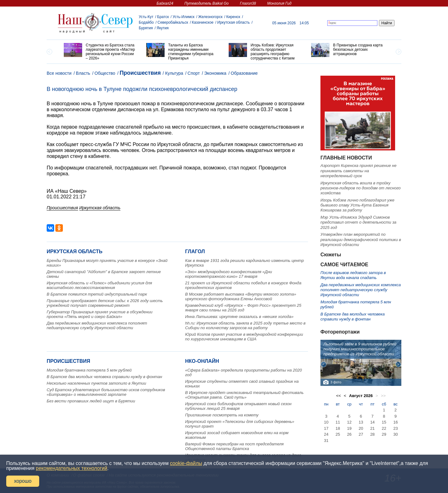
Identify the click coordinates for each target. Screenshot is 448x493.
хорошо (23, 481)
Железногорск (210, 17)
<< (338, 396)
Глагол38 (248, 3)
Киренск (233, 17)
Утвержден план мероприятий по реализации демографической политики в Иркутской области (361, 239)
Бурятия (146, 28)
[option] (100, 52)
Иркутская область (233, 22)
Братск (163, 17)
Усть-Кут (146, 17)
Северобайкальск (173, 22)
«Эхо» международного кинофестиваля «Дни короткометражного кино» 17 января (229, 274)
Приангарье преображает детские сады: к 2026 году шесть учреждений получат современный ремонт (105, 303)
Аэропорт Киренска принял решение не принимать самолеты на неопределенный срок (358, 171)
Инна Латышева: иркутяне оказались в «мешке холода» (239, 317)
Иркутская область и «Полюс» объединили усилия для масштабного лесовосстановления (99, 285)
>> (383, 396)
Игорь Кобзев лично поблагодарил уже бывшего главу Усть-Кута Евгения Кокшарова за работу (357, 205)
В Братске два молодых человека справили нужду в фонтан (104, 377)
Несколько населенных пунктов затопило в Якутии (96, 383)
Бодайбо (146, 22)
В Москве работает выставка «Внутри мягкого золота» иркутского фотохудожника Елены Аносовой (241, 296)
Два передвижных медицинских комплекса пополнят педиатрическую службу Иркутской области (97, 325)
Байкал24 (165, 3)
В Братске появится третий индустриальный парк (97, 294)
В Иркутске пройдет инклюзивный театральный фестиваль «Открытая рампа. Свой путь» (244, 395)
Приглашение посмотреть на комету (222, 415)
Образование (244, 73)
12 (349, 422)
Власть (83, 73)
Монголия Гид (279, 3)
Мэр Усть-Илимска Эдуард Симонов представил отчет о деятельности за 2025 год (358, 222)
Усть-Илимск (184, 17)
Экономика (215, 73)
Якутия (163, 28)
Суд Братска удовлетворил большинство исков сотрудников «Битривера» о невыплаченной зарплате (106, 392)
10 (326, 422)
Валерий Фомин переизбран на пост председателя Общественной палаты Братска (234, 446)
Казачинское (203, 22)
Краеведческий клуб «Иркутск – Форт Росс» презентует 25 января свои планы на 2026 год (243, 308)
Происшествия (140, 73)
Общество (105, 73)
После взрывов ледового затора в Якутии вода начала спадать (353, 275)
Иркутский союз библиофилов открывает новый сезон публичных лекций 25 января (238, 406)
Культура (174, 73)
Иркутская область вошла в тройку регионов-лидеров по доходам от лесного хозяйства (361, 188)
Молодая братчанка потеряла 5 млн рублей (89, 370)
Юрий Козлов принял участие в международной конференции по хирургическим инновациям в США (244, 337)
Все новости (59, 73)
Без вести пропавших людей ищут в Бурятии (91, 401)
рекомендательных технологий (72, 468)
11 (338, 422)
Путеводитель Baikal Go (207, 3)
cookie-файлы (186, 463)
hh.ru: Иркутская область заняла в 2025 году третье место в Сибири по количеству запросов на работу (245, 325)
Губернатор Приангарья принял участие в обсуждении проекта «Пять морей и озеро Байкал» (100, 314)
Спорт (194, 73)
